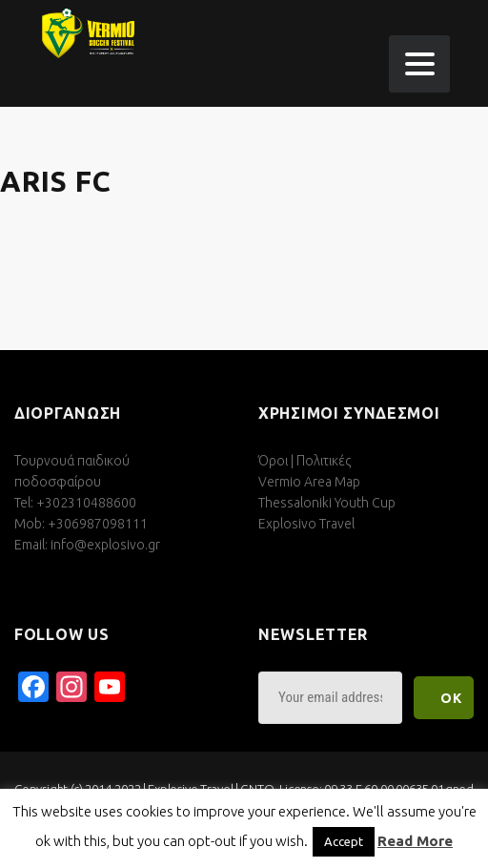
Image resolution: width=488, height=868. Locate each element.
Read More (415, 841)
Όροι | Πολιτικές (305, 461)
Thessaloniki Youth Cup (327, 503)
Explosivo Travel (306, 524)
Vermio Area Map (309, 482)
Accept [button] (344, 841)
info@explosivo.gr (105, 545)
